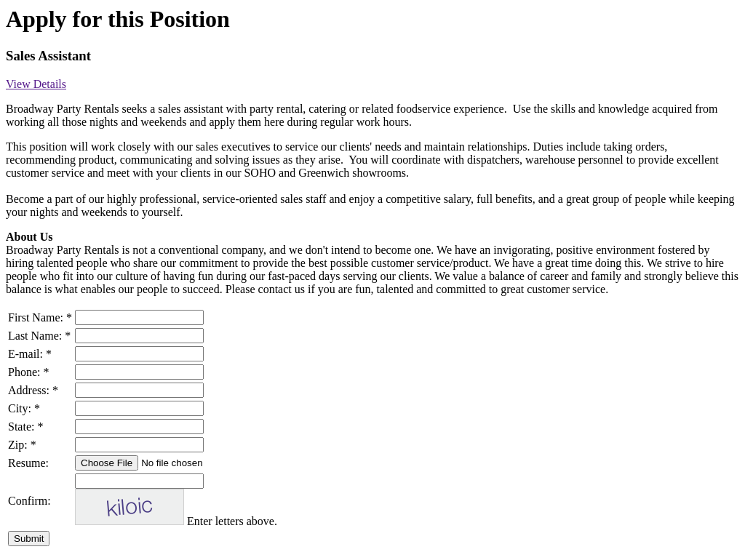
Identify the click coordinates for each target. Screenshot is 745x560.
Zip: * (22, 445)
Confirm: (29, 501)
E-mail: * (30, 354)
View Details (36, 84)
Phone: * (28, 372)
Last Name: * (39, 336)
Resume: (28, 463)
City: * (24, 408)
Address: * (33, 390)
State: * (25, 427)
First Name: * (40, 317)
